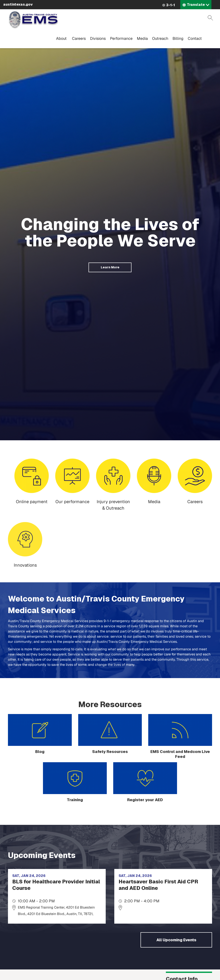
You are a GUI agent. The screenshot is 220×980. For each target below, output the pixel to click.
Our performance (72, 502)
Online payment (32, 502)
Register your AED (145, 800)
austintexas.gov (18, 4)
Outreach (160, 38)
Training (75, 800)
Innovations (25, 565)
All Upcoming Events (176, 940)
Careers (79, 38)
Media (142, 38)
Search (210, 18)
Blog (40, 752)
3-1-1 (170, 5)
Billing (178, 38)
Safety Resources (110, 752)
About (61, 38)
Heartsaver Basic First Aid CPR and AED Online (158, 885)
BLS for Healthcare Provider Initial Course (56, 885)
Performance (121, 38)
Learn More (110, 267)
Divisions (98, 38)
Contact (195, 38)
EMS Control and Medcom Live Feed (180, 754)
